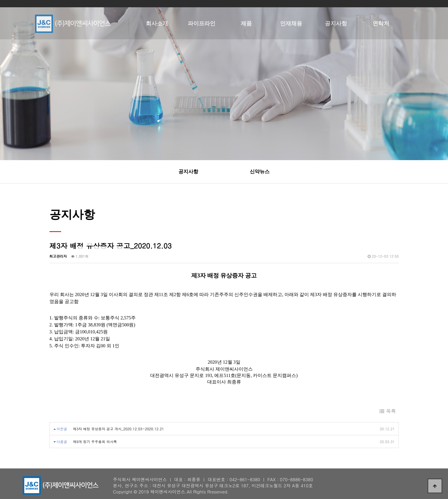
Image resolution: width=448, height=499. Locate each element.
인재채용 (291, 23)
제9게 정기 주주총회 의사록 (95, 442)
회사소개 (157, 23)
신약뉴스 (260, 172)
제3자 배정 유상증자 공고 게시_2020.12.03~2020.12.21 (118, 429)
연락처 (381, 23)
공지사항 (336, 23)
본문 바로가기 (0, 0)
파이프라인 (202, 23)
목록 (387, 411)
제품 (246, 23)
